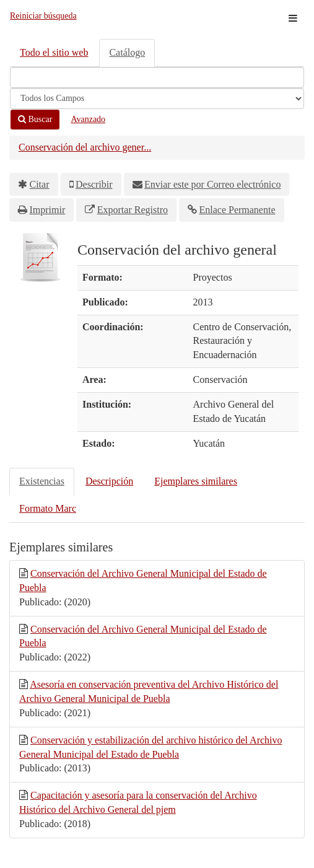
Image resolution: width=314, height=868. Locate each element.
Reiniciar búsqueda (43, 16)
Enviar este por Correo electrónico (212, 184)
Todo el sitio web (54, 52)
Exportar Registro (133, 210)
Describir (94, 184)
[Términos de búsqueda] (157, 77)
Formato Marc (48, 508)
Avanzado (88, 119)
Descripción (109, 481)
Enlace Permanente (237, 210)
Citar (40, 184)
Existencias (42, 481)
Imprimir (48, 210)
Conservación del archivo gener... (85, 147)
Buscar (35, 119)
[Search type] (157, 99)
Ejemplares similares (196, 481)
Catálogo (127, 52)
